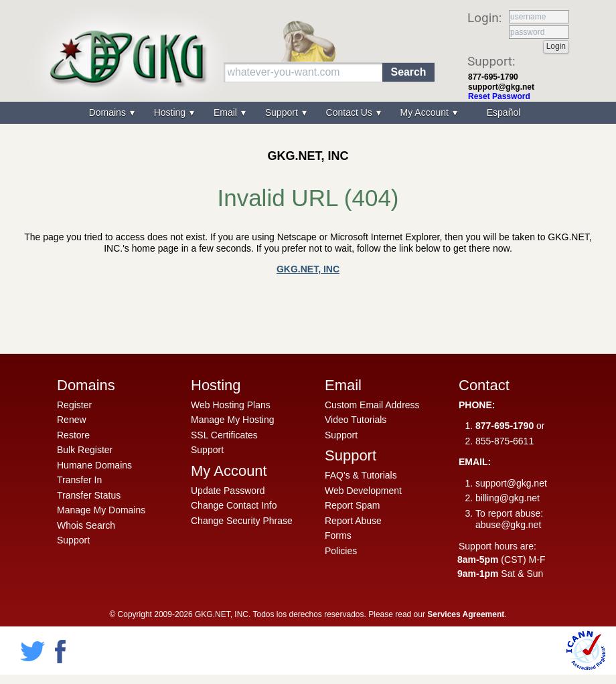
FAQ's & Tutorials (361, 475)
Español (504, 112)
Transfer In (79, 480)
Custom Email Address (372, 405)
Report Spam (352, 505)
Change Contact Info (234, 505)
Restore (73, 435)
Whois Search (86, 525)
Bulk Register (85, 450)
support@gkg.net (501, 87)
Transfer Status (89, 495)
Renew (72, 420)
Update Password (228, 491)
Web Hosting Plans (231, 405)
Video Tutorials (356, 420)
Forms (338, 535)
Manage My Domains (101, 510)
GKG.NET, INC (308, 269)
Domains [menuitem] (109, 112)
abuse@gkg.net (508, 525)
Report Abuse (353, 521)
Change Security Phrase (242, 521)
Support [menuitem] (283, 112)
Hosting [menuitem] (171, 112)
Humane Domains (94, 465)
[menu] (308, 113)
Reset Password (499, 96)
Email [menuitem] (227, 112)
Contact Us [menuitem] (351, 112)
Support (73, 540)
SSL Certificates (224, 435)
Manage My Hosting (233, 420)
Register (74, 405)
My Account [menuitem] (426, 112)
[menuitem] (502, 113)
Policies (341, 551)
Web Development (363, 491)
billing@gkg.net (508, 498)
